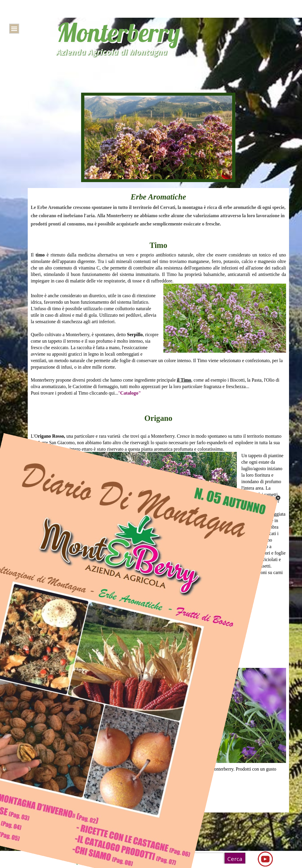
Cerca (235, 859)
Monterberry (118, 32)
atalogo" (132, 393)
